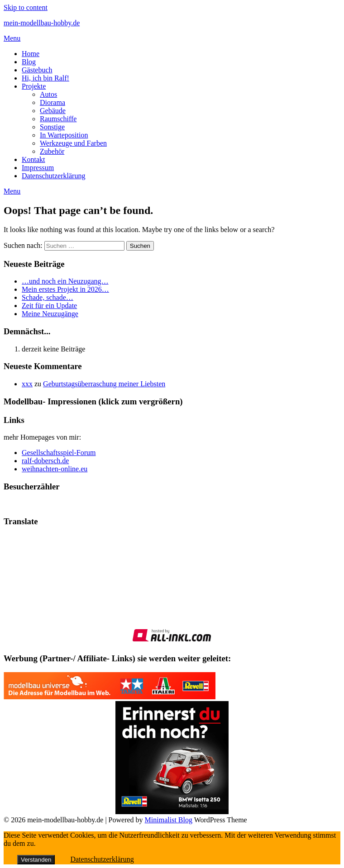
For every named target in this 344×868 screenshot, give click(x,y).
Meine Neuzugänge (50, 314)
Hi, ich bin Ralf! (45, 78)
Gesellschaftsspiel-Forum (59, 453)
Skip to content (26, 7)
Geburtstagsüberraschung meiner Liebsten (104, 384)
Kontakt (33, 159)
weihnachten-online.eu (55, 469)
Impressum (38, 168)
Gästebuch (37, 70)
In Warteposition (64, 135)
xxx (27, 384)
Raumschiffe (58, 119)
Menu (12, 38)
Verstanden (36, 860)
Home (31, 54)
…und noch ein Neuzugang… (65, 281)
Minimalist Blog (169, 820)
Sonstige (52, 127)
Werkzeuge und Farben (73, 143)
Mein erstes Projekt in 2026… (65, 289)
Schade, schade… (48, 297)
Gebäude (53, 111)
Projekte (34, 86)
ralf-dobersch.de (45, 461)
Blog (29, 62)
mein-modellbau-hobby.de (42, 23)
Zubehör (52, 151)
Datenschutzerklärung (53, 176)
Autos (48, 94)
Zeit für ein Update (49, 306)
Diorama (53, 102)
